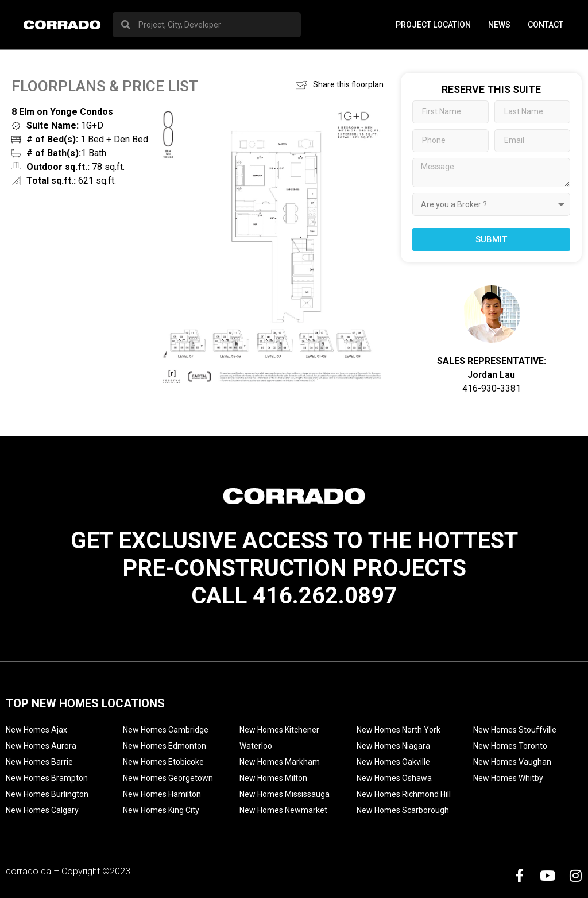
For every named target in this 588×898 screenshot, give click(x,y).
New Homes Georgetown (168, 778)
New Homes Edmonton (165, 746)
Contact (546, 25)
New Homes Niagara (393, 746)
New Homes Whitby (508, 778)
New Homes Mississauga (285, 794)
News (499, 25)
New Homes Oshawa (394, 778)
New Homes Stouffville (515, 730)
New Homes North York (399, 730)
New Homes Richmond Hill (404, 794)
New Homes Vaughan (512, 762)
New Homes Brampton (47, 778)
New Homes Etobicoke (163, 762)
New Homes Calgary (42, 810)
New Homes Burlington (47, 794)
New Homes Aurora (41, 746)
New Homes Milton (273, 778)
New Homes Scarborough (403, 810)
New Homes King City (161, 810)
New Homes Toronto (510, 746)
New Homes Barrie (39, 762)
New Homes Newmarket (283, 810)
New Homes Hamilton (162, 794)
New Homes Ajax (36, 730)
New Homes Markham (280, 762)
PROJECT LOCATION (433, 25)
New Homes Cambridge (166, 730)
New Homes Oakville (393, 762)
